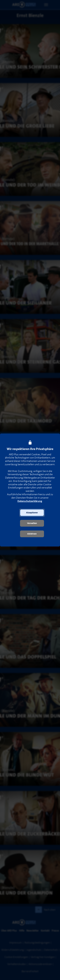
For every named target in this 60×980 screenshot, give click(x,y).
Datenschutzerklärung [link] (30, 501)
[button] (32, 513)
